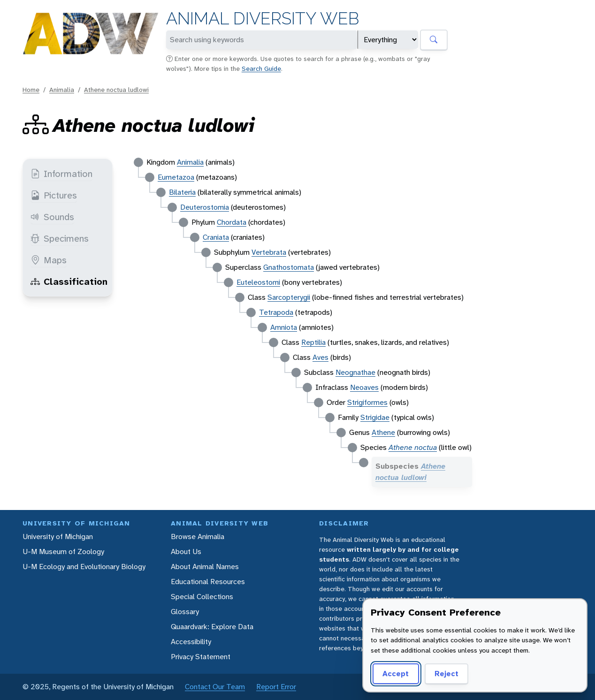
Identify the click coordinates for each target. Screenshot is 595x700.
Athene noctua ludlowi (116, 90)
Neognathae (355, 372)
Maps (49, 260)
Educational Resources (208, 582)
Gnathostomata (289, 267)
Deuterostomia (205, 207)
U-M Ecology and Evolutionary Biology (84, 567)
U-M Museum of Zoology (63, 552)
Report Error (276, 687)
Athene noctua (413, 447)
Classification (69, 282)
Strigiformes (367, 402)
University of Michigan (58, 536)
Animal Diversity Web (263, 19)
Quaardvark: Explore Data (212, 627)
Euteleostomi (258, 282)
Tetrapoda (276, 312)
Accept (396, 673)
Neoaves (364, 387)
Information (61, 174)
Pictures (54, 195)
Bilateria (182, 192)
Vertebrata (269, 252)
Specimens (60, 238)
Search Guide (261, 68)
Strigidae (375, 417)
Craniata (216, 237)
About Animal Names (205, 567)
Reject (446, 673)
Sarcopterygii (289, 297)
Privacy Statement (201, 657)
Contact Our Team (215, 687)
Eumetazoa (176, 177)
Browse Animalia (198, 536)
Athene (383, 432)
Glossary (185, 612)
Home (31, 90)
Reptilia (313, 342)
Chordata (232, 222)
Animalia (62, 90)
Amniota (284, 327)
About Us (186, 552)
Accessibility (191, 642)
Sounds (52, 217)
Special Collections (202, 597)
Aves (320, 357)
